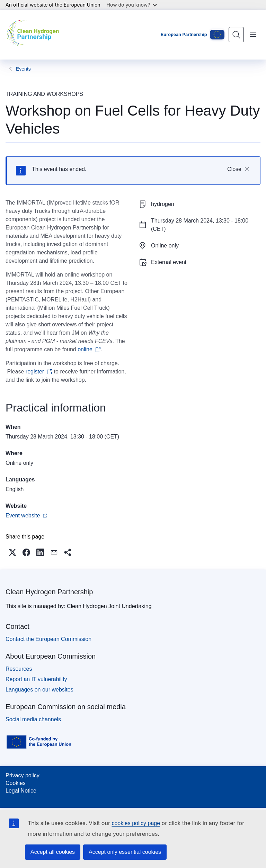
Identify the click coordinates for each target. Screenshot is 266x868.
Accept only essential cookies (125, 852)
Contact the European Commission (48, 639)
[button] (12, 552)
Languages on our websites (39, 690)
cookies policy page (136, 823)
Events (23, 69)
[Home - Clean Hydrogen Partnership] (34, 35)
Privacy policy (23, 775)
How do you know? (132, 5)
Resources (19, 669)
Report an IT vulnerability (36, 679)
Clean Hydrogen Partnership (49, 592)
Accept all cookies (53, 852)
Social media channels (33, 719)
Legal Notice (21, 791)
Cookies (16, 783)
